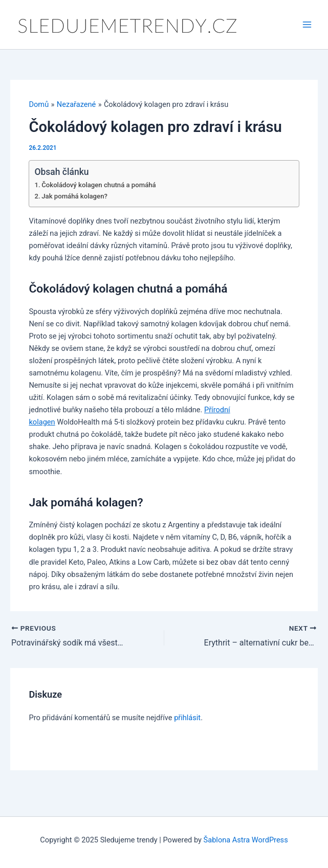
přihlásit (187, 718)
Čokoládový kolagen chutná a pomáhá (99, 185)
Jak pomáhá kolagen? (74, 196)
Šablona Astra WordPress (246, 840)
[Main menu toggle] (307, 25)
